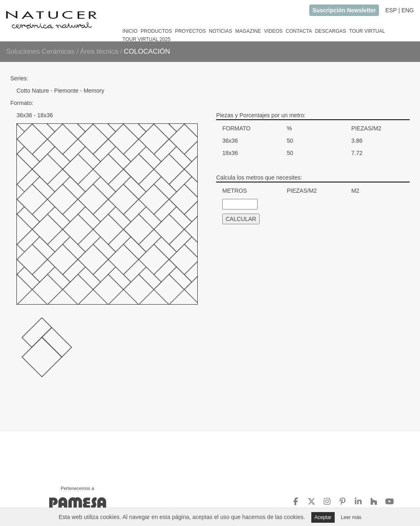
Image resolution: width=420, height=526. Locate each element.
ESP (391, 10)
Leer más (351, 517)
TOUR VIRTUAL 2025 (147, 39)
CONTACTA (299, 31)
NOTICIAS (220, 31)
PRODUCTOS (156, 31)
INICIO (130, 31)
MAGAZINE (248, 31)
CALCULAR (241, 219)
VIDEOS (273, 31)
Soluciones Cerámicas (40, 51)
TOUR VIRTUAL (367, 31)
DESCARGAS (330, 31)
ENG (408, 10)
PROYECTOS (191, 31)
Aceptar (323, 517)
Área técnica (100, 51)
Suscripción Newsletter (344, 10)
